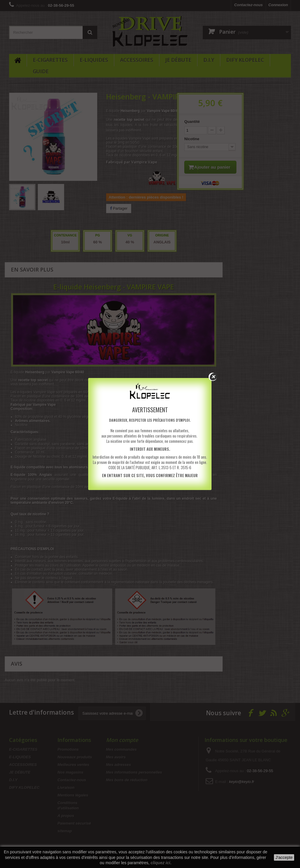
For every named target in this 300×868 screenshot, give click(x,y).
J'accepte (284, 857)
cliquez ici (160, 863)
